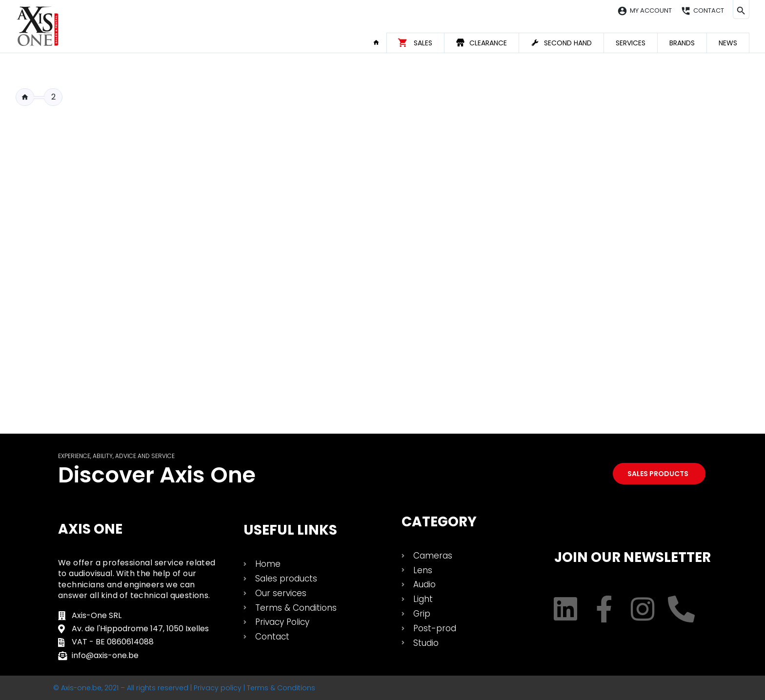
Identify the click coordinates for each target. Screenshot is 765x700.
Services (631, 43)
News (728, 43)
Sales (423, 43)
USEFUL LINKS (290, 530)
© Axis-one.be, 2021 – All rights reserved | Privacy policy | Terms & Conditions (184, 688)
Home (380, 42)
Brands (682, 43)
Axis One (90, 529)
